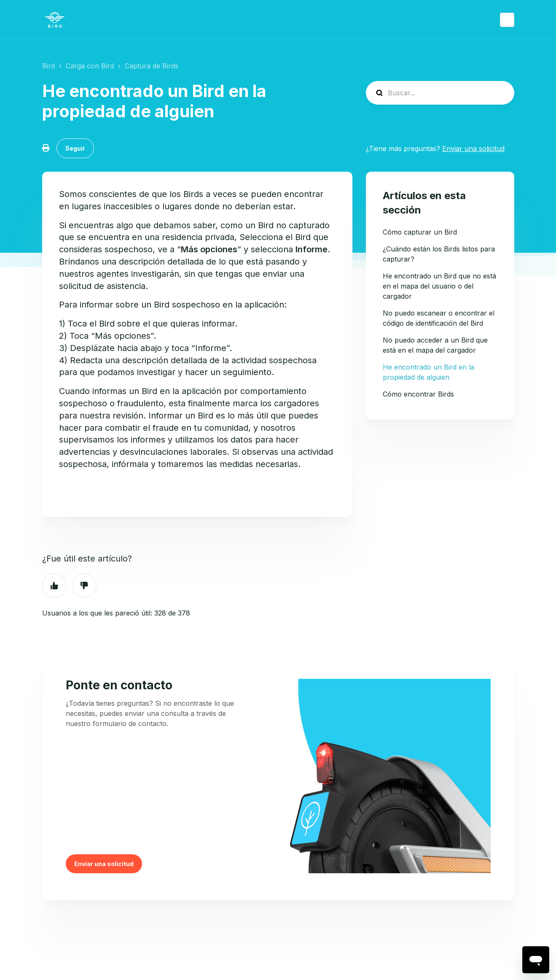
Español (507, 20)
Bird (48, 66)
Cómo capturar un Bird (420, 232)
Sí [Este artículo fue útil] (54, 586)
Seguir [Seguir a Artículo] (75, 148)
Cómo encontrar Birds (418, 394)
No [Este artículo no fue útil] (84, 586)
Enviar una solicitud (473, 148)
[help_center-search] (440, 93)
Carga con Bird (90, 66)
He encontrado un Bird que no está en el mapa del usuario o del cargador (439, 286)
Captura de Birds (152, 66)
